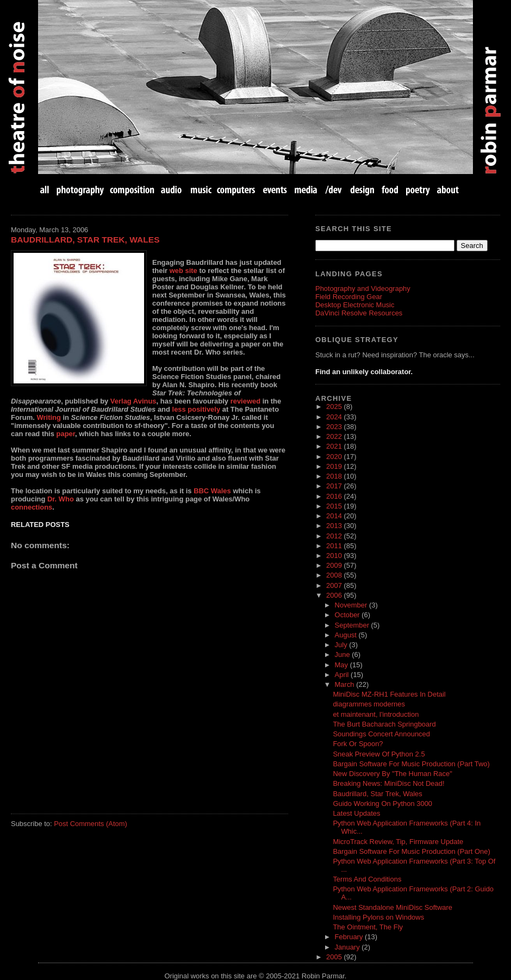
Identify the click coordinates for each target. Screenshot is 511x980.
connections (32, 507)
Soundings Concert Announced (381, 734)
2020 (335, 457)
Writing (49, 417)
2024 (335, 417)
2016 (335, 496)
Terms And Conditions (367, 879)
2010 (335, 556)
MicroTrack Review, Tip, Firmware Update (398, 842)
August (347, 635)
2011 (335, 546)
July (342, 645)
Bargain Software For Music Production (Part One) (411, 851)
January (348, 947)
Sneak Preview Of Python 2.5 (379, 754)
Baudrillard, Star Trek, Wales (85, 240)
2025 (335, 407)
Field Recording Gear (349, 297)
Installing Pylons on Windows (378, 917)
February (350, 937)
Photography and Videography (363, 289)
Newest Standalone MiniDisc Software (392, 907)
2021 (335, 446)
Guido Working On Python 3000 (382, 804)
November (352, 605)
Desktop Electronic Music (355, 305)
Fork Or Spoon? (358, 744)
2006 (335, 595)
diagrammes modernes (369, 704)
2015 (335, 506)
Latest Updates (356, 813)
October (348, 615)
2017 (335, 486)
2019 (335, 466)
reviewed (245, 401)
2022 (335, 436)
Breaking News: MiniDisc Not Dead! (388, 783)
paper (66, 434)
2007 (335, 585)
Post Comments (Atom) (91, 824)
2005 (335, 957)
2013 (335, 526)
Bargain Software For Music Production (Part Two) (411, 764)
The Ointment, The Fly (368, 927)
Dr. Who (61, 499)
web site (183, 271)
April (343, 675)
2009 (335, 565)
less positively (197, 409)
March (346, 684)
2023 (335, 427)
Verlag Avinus (133, 401)
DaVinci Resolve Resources (359, 313)
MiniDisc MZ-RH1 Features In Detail (389, 694)
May (342, 665)
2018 (335, 476)
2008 (335, 575)
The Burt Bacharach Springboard (384, 724)
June (344, 655)
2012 (335, 536)
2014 (335, 516)
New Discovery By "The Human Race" (392, 774)
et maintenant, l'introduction (376, 714)
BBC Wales (212, 491)
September (353, 625)
